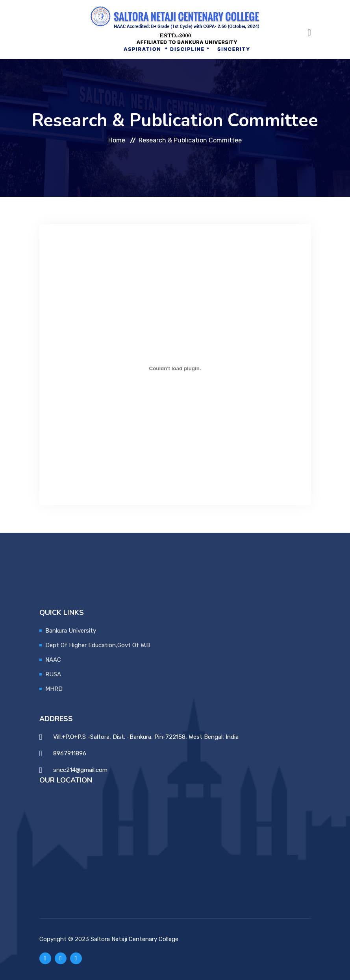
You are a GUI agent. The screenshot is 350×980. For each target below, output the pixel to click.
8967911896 (70, 753)
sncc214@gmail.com (80, 770)
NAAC (53, 660)
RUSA (53, 674)
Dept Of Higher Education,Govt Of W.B (98, 645)
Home (117, 140)
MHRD (54, 689)
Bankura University (71, 631)
